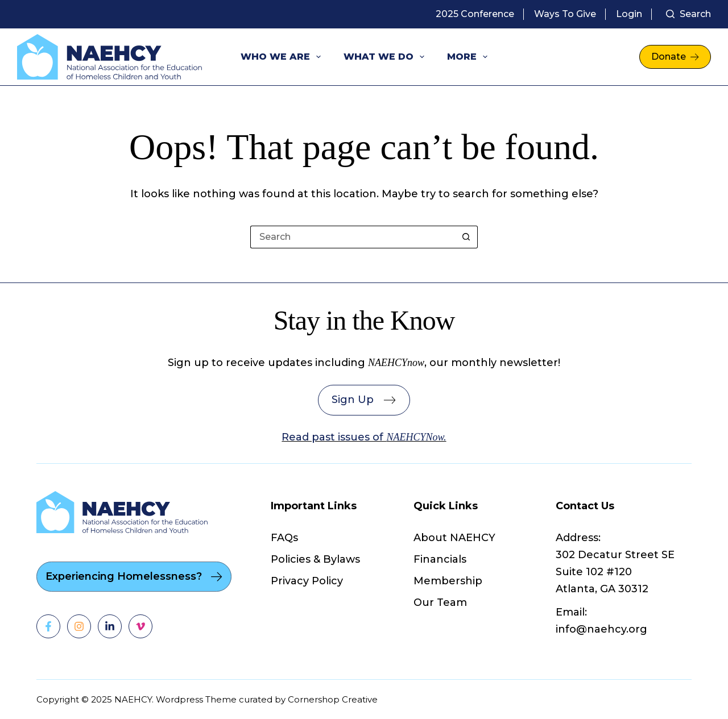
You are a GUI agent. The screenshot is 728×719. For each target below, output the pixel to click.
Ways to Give (565, 14)
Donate (675, 57)
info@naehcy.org (601, 629)
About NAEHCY (454, 538)
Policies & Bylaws (315, 559)
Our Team (440, 602)
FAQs (284, 538)
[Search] (688, 14)
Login (629, 14)
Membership (448, 581)
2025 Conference (475, 14)
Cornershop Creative (333, 699)
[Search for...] (353, 237)
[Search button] (466, 237)
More (470, 57)
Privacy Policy (307, 581)
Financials (440, 559)
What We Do (386, 57)
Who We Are (283, 57)
